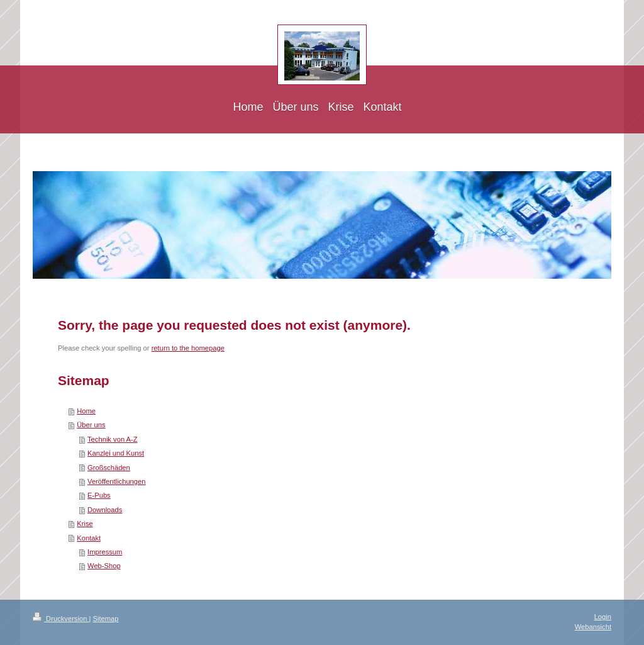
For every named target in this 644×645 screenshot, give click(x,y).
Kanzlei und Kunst (116, 453)
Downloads (105, 510)
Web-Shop (104, 566)
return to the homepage (188, 348)
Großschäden (109, 468)
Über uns (91, 425)
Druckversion (61, 619)
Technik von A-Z (113, 439)
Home (86, 411)
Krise (85, 524)
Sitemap (106, 619)
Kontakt (89, 538)
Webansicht (593, 627)
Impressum (105, 552)
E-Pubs (99, 495)
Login (603, 617)
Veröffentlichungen (116, 481)
